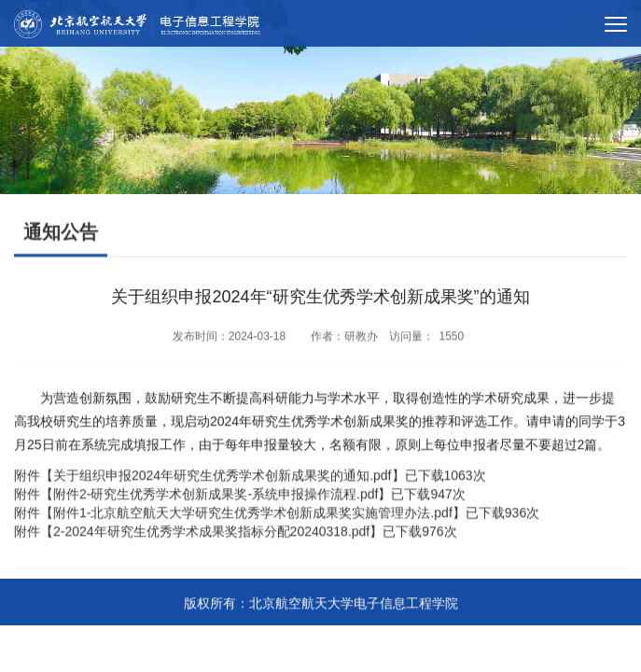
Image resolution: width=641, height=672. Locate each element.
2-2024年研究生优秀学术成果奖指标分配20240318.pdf (211, 536)
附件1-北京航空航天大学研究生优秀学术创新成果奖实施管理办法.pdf (253, 517)
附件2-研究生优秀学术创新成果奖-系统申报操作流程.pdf (216, 498)
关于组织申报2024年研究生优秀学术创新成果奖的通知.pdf (223, 480)
